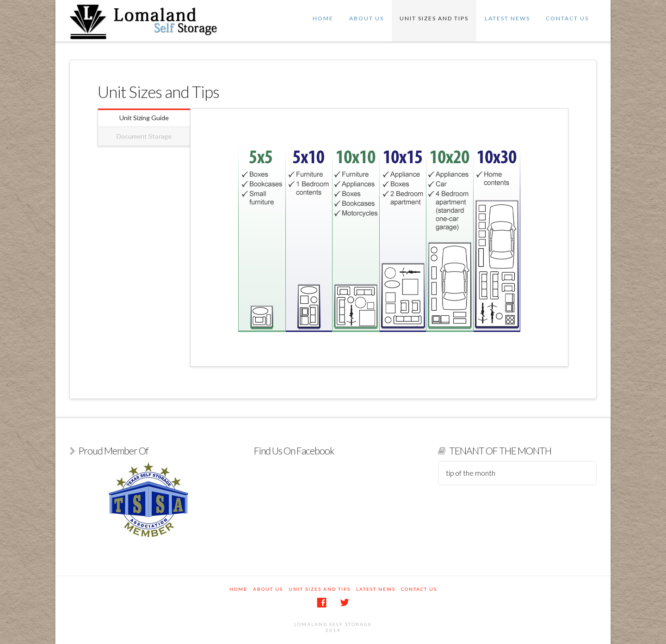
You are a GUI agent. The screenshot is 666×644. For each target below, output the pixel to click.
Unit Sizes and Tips (434, 18)
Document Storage (144, 136)
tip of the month (471, 473)
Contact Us (567, 18)
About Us (367, 18)
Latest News (507, 18)
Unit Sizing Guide (144, 118)
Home (323, 18)
